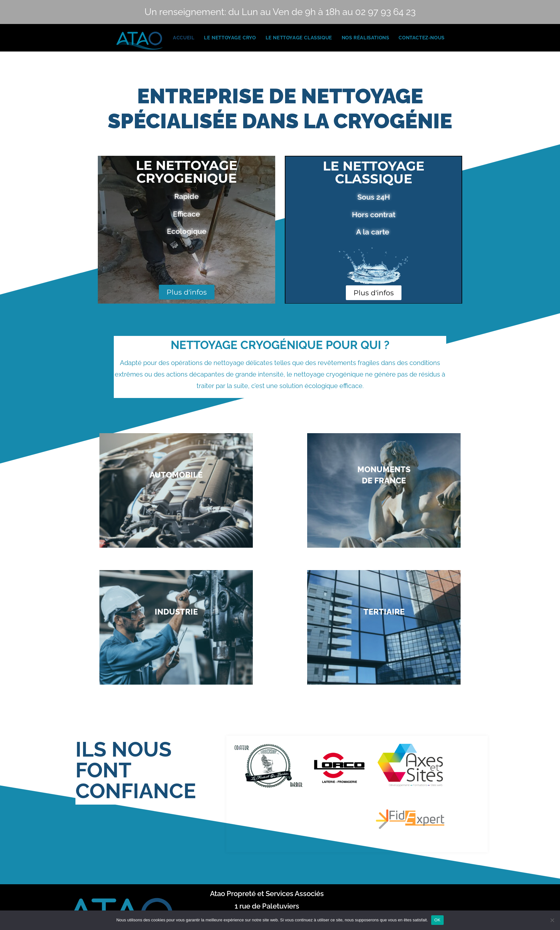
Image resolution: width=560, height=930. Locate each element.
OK (437, 920)
